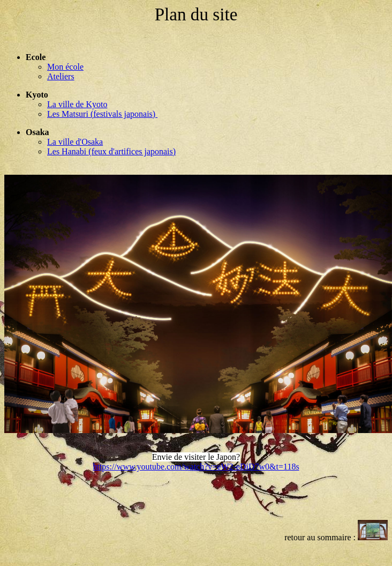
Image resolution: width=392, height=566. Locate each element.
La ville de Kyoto (77, 104)
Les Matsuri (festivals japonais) (102, 114)
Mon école (65, 67)
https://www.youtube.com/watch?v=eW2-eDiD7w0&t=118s (196, 467)
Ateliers (61, 76)
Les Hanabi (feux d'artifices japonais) (111, 151)
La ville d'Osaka (75, 142)
